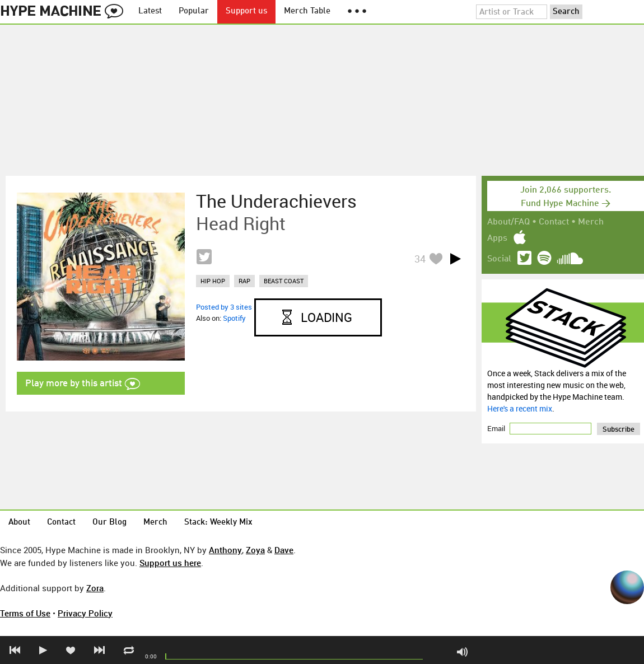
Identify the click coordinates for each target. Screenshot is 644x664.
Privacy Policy (85, 613)
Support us (246, 11)
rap (244, 281)
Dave (284, 550)
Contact (554, 222)
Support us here (170, 563)
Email (497, 428)
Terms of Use (25, 613)
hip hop (213, 281)
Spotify (234, 318)
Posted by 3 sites (224, 307)
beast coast (284, 281)
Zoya (255, 550)
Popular (194, 11)
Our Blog (109, 523)
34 (420, 259)
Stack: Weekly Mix (218, 523)
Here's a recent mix (520, 408)
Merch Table (307, 11)
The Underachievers (276, 201)
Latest (150, 11)
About (19, 523)
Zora (95, 588)
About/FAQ (508, 222)
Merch (591, 222)
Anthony (225, 550)
